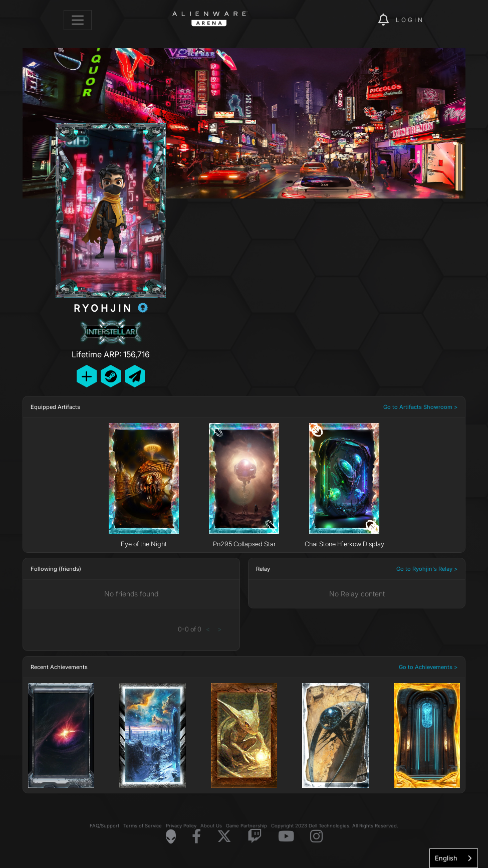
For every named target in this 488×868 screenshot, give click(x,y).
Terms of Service (143, 826)
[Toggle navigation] (78, 20)
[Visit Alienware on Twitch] (255, 837)
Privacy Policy (181, 826)
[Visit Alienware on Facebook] (196, 837)
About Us (211, 826)
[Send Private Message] (135, 376)
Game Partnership (247, 826)
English (446, 858)
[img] (353, 20)
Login (410, 20)
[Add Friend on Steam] (111, 376)
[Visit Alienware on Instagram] (316, 837)
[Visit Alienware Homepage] (171, 836)
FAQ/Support (104, 826)
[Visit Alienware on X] (224, 837)
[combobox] (454, 858)
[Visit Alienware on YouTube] (286, 837)
